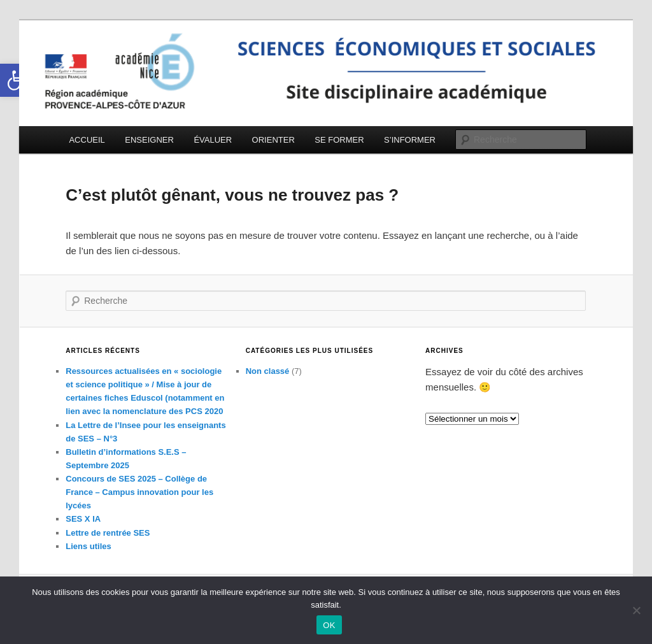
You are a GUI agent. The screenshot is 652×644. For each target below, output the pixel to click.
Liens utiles (89, 546)
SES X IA (83, 519)
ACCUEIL (87, 140)
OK (329, 625)
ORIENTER (273, 140)
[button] (17, 80)
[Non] (636, 610)
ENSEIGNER (149, 140)
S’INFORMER (410, 140)
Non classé (268, 371)
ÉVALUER (213, 140)
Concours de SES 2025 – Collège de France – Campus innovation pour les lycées (139, 492)
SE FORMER (339, 140)
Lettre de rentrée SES (108, 533)
